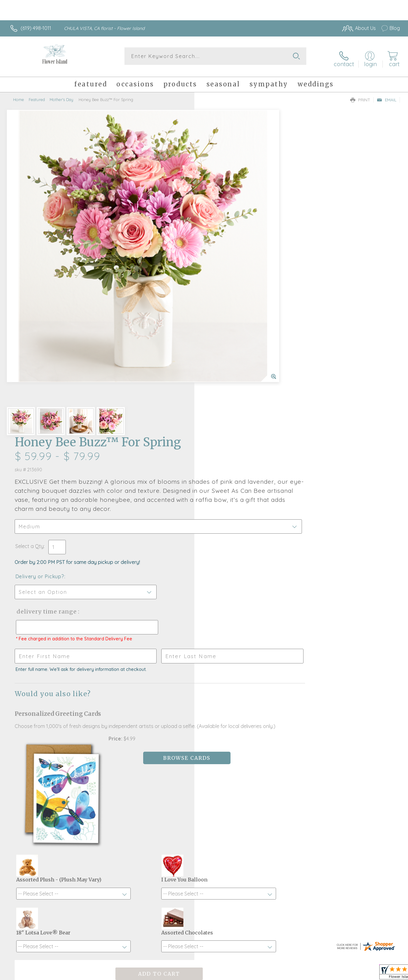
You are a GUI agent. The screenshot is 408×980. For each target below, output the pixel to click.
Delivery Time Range (235, 290)
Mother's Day (61, 95)
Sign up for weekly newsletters (204, 791)
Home (19, 95)
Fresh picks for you (204, 756)
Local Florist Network (343, 974)
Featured (37, 95)
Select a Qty (219, 224)
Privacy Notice (299, 974)
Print (360, 95)
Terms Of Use (262, 974)
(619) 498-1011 (36, 28)
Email (387, 95)
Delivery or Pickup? (229, 255)
